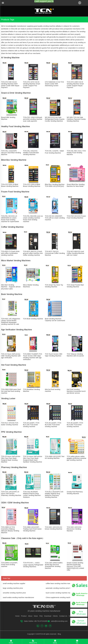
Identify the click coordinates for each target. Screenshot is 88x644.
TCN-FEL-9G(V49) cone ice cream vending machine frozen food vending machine (33, 219)
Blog (59, 634)
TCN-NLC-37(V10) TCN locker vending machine (10, 424)
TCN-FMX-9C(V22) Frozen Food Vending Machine (76, 217)
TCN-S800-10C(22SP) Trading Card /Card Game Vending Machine (32, 529)
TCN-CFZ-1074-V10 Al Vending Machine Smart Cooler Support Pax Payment (32, 85)
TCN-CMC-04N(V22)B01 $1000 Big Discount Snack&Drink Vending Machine (54, 565)
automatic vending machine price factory (60, 588)
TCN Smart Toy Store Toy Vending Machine (54, 286)
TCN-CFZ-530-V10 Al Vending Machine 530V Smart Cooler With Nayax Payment (10, 85)
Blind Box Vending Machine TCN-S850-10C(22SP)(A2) (55, 185)
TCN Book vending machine (33, 319)
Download (48, 616)
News (36, 616)
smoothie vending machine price (14, 593)
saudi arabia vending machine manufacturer (18, 597)
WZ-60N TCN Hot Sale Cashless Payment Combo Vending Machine (76, 119)
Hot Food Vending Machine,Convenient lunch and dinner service (76, 391)
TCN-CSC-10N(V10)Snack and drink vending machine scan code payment (33, 119)
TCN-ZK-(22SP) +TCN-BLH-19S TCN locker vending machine (31, 425)
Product (24, 616)
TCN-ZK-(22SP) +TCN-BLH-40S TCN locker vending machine (75, 425)
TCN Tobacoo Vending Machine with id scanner (75, 355)
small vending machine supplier (14, 583)
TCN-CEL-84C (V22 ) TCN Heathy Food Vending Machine (76, 153)
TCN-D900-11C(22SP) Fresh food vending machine (9, 565)
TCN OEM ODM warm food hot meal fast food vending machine (11, 391)
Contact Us (63, 616)
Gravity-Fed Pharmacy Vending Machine (75, 493)
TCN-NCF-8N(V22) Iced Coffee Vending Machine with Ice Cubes (75, 253)
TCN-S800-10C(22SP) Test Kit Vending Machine (55, 457)
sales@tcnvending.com (59, 621)
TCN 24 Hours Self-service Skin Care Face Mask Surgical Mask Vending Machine (11, 459)
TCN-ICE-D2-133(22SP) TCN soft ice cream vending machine (55, 218)
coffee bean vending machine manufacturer (61, 583)
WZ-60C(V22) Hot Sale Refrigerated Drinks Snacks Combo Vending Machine (55, 119)
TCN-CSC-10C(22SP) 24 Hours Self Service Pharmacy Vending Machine (11, 494)
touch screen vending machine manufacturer (62, 593)
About (30, 616)
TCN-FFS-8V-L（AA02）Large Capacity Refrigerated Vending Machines (33, 565)
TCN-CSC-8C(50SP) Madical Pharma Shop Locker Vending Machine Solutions (32, 494)
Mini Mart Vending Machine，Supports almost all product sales (11, 287)
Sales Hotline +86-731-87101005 (36, 621)
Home (17, 616)
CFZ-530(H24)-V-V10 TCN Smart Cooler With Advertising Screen (54, 84)
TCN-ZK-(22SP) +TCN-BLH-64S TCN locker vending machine (53, 425)
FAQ (41, 616)
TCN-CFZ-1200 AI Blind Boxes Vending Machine (32, 185)
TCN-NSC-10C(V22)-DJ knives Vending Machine (54, 528)
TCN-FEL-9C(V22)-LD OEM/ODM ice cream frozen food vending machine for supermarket (10, 219)
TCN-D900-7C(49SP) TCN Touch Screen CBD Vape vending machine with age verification (32, 357)
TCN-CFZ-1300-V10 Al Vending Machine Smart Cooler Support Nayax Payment (75, 85)
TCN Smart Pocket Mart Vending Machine (75, 286)
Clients (55, 616)
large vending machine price (13, 588)
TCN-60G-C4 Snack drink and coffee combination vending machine (10, 253)
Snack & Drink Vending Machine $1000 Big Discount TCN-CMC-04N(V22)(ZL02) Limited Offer (75, 566)
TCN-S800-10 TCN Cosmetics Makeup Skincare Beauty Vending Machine (10, 530)
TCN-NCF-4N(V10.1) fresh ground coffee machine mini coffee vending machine (33, 253)
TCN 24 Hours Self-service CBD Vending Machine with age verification (11, 356)
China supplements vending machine (59, 597)
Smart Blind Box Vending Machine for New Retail (76, 185)
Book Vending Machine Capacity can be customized (55, 320)
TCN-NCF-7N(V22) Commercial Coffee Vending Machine (55, 253)
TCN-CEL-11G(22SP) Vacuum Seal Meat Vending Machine (11, 153)
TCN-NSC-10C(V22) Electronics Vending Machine (74, 529)
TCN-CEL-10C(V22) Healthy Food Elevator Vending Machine (31, 153)
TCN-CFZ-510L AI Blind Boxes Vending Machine (10, 185)
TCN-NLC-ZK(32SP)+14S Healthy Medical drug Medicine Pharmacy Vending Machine (54, 494)
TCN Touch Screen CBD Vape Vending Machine (54, 355)
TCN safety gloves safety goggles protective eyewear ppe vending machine (76, 458)
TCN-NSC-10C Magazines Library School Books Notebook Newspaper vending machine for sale (11, 321)
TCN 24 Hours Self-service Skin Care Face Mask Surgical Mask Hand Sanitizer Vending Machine (33, 459)
